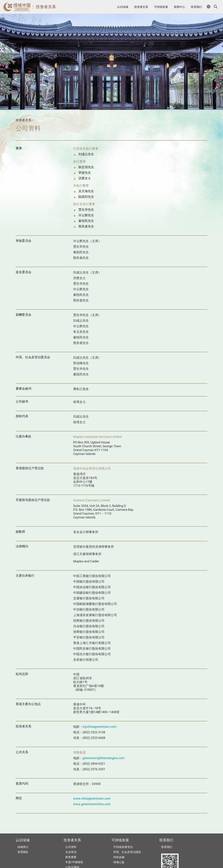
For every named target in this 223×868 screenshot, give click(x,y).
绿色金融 (119, 857)
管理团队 (23, 852)
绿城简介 (23, 847)
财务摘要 (71, 857)
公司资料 (71, 847)
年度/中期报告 (74, 862)
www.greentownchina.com (92, 804)
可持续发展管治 (123, 847)
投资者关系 (46, 7)
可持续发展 (161, 7)
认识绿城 (123, 7)
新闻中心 (179, 7)
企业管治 (71, 852)
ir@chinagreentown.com (100, 727)
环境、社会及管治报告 (127, 852)
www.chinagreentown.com (92, 798)
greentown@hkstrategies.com (104, 758)
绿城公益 (119, 862)
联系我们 (197, 7)
